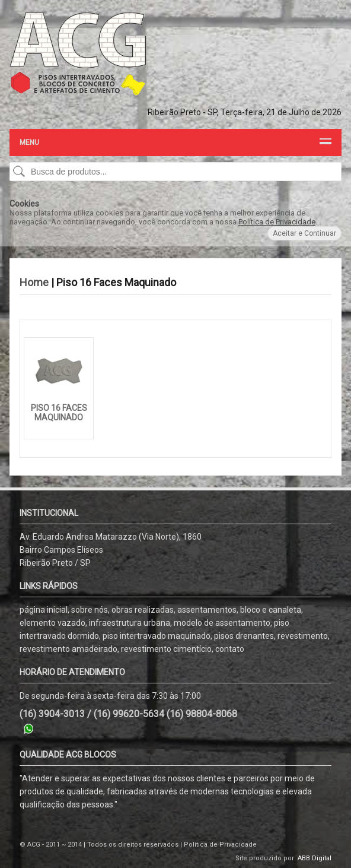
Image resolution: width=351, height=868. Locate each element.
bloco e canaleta (271, 610)
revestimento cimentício (166, 649)
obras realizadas (143, 610)
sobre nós (90, 610)
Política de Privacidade (277, 222)
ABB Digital (315, 858)
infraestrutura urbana (130, 623)
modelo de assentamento (222, 623)
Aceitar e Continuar (304, 233)
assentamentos (207, 610)
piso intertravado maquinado (157, 636)
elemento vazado (52, 623)
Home (34, 282)
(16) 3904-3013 (52, 714)
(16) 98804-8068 (202, 714)
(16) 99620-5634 (129, 714)
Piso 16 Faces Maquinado (59, 413)
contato (230, 649)
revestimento (303, 636)
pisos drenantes (244, 636)
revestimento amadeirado (68, 649)
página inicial (44, 610)
